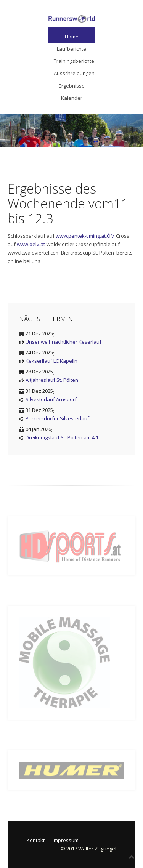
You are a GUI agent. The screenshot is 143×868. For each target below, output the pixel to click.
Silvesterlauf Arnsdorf (51, 399)
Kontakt (36, 840)
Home (72, 37)
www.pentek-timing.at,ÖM (85, 236)
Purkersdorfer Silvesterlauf (57, 418)
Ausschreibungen (74, 73)
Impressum (66, 840)
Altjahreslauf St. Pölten (52, 380)
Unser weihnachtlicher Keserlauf (63, 342)
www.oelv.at (31, 244)
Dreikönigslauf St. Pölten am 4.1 (62, 437)
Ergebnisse (72, 86)
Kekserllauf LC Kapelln (51, 361)
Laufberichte (71, 49)
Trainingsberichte (74, 61)
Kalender (72, 98)
